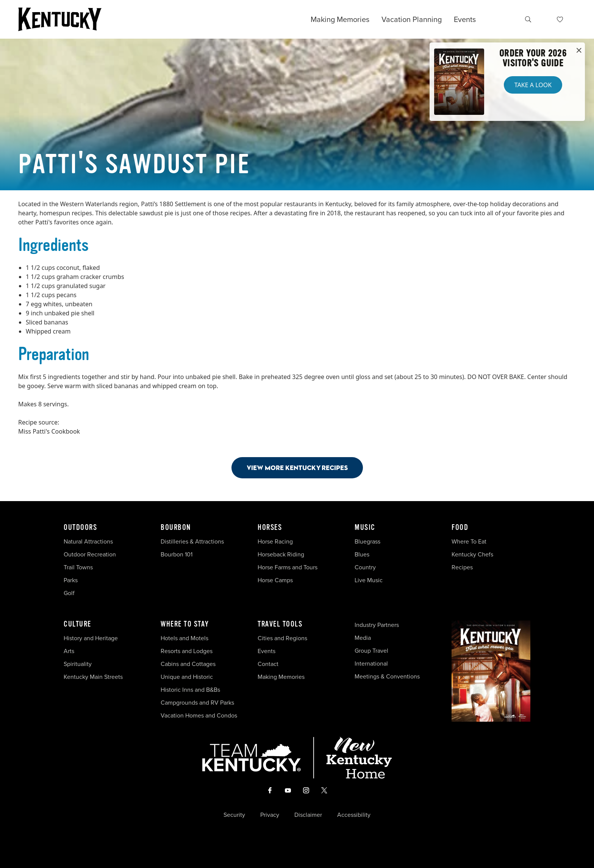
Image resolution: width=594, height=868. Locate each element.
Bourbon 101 (177, 554)
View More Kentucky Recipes (297, 468)
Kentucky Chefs (472, 554)
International (371, 664)
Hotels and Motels (184, 638)
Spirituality (78, 664)
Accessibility (354, 815)
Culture (77, 624)
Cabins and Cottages (188, 664)
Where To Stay (185, 624)
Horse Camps (275, 580)
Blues (362, 554)
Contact (268, 664)
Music (365, 528)
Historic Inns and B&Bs (190, 690)
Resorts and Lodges (187, 651)
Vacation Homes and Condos (199, 715)
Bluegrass (367, 541)
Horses (270, 528)
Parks (71, 580)
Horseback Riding (281, 554)
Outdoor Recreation (90, 554)
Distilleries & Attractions (192, 541)
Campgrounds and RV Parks (197, 703)
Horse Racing (275, 541)
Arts (69, 651)
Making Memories (340, 19)
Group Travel (371, 651)
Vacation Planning (412, 19)
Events (465, 19)
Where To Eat (469, 541)
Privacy (270, 815)
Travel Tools (280, 624)
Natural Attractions (88, 541)
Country (365, 567)
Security (234, 815)
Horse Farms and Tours (288, 567)
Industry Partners (377, 625)
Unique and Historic (187, 677)
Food (460, 528)
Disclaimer (308, 815)
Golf (69, 593)
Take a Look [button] (533, 85)
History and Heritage (91, 638)
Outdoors (80, 528)
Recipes (463, 567)
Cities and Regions (282, 638)
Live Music (369, 580)
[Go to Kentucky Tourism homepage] (60, 19)
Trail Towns (78, 567)
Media (363, 638)
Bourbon (176, 528)
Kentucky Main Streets (93, 677)
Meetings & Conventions (387, 676)
